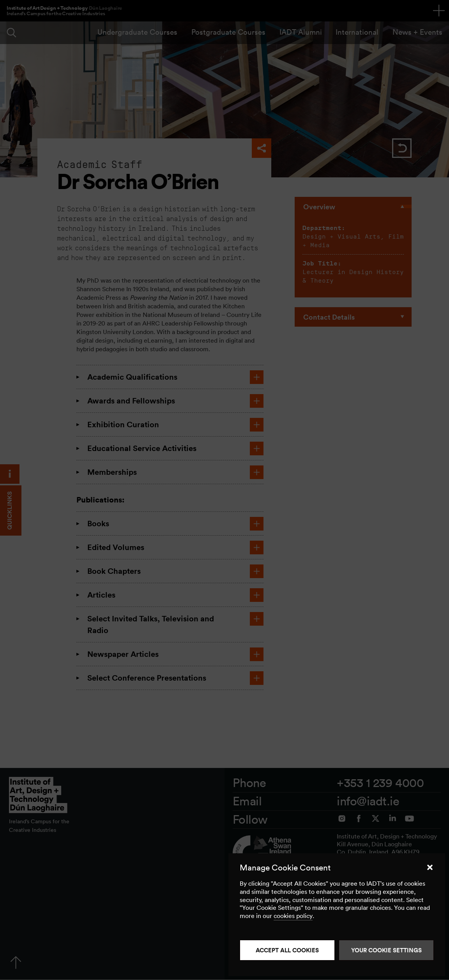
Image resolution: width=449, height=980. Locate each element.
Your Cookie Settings (386, 950)
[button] (430, 867)
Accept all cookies (287, 950)
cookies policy (293, 916)
